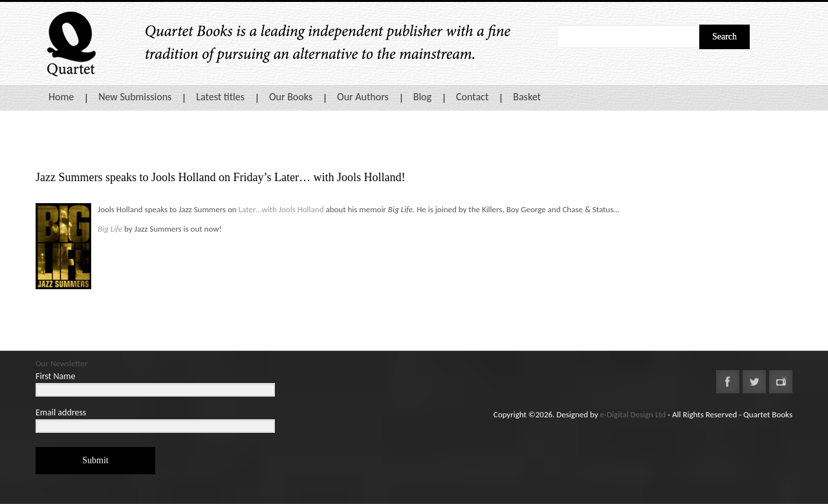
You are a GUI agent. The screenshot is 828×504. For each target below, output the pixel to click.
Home (61, 97)
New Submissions (135, 97)
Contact (472, 97)
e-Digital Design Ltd (633, 414)
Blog (422, 97)
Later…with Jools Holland (281, 209)
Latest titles (220, 97)
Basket (527, 97)
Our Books (291, 97)
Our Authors (363, 97)
